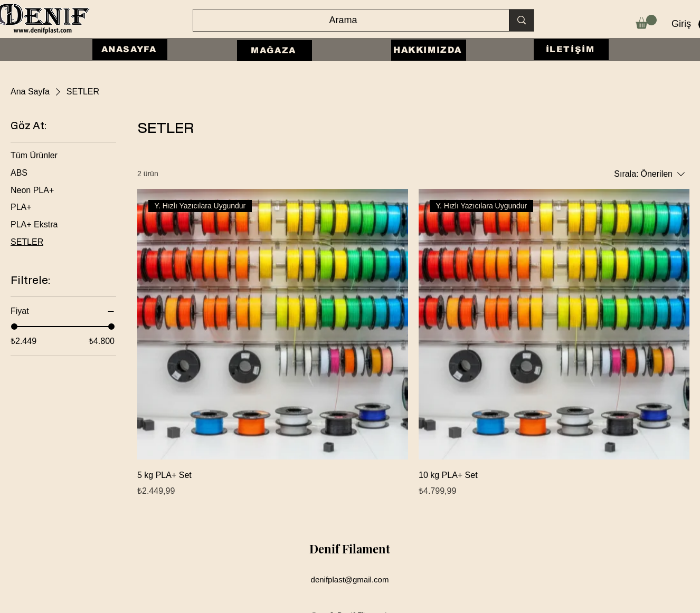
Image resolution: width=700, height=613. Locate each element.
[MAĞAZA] (275, 51)
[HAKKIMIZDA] (429, 50)
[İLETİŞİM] (571, 50)
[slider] (14, 327)
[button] (646, 22)
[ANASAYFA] (130, 50)
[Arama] (343, 21)
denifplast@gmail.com (350, 580)
